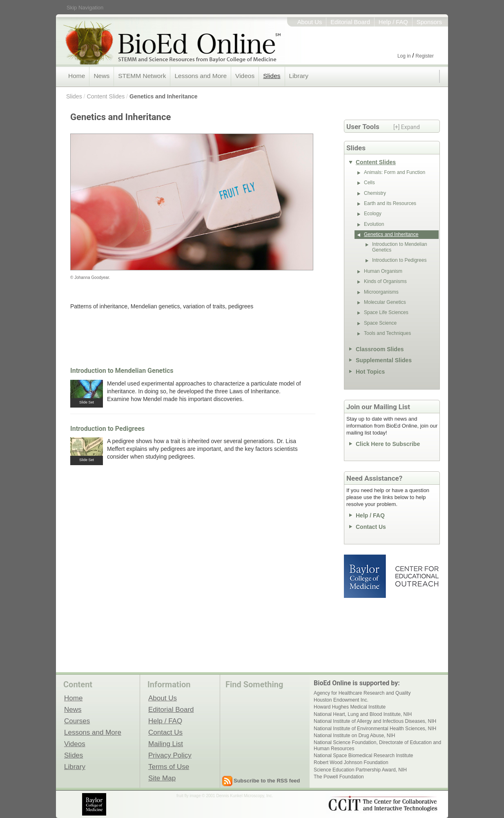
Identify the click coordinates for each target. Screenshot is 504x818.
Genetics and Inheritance (164, 96)
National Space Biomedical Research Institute (363, 756)
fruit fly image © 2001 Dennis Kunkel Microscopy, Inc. (225, 796)
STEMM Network (142, 76)
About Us (310, 22)
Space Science (380, 323)
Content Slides (106, 96)
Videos (245, 76)
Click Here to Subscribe (388, 444)
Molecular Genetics (385, 302)
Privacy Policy (170, 755)
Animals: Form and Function (395, 172)
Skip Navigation (85, 8)
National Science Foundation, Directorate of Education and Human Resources (377, 745)
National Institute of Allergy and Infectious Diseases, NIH (375, 721)
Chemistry (375, 193)
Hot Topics (370, 372)
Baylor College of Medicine (366, 576)
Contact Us (371, 527)
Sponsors (429, 22)
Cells (369, 183)
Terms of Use (169, 767)
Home (77, 76)
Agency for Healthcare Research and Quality (362, 693)
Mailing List (166, 744)
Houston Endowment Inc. (341, 700)
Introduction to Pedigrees (107, 429)
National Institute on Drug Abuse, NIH (354, 736)
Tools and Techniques (387, 333)
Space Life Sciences (386, 312)
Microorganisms (381, 292)
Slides (272, 76)
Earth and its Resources (390, 203)
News (101, 76)
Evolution (374, 224)
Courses (77, 721)
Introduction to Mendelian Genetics (122, 371)
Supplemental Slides (384, 360)
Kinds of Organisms (385, 281)
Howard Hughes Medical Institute (350, 707)
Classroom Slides (380, 349)
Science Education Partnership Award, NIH (360, 770)
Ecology (373, 214)
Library (299, 76)
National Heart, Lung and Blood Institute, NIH (363, 714)
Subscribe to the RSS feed (267, 781)
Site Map (162, 778)
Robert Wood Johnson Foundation (351, 762)
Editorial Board (350, 22)
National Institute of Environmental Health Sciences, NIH (375, 729)
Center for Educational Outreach (416, 576)
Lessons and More (201, 76)
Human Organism (383, 271)
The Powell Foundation (339, 777)
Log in (404, 56)
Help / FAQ (393, 22)
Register (425, 56)
